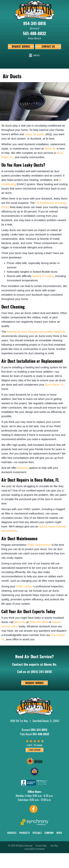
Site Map (54, 846)
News (59, 833)
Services (12, 833)
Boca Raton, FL (55, 385)
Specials (37, 833)
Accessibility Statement (34, 849)
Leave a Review (34, 750)
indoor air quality (35, 134)
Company (49, 833)
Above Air (50, 149)
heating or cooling (43, 276)
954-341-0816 (35, 23)
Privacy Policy (41, 846)
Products (24, 833)
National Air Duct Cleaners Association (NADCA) (36, 332)
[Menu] (34, 55)
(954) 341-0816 (39, 622)
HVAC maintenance (39, 545)
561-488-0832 (34, 33)
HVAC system (25, 586)
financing (23, 468)
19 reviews (38, 745)
